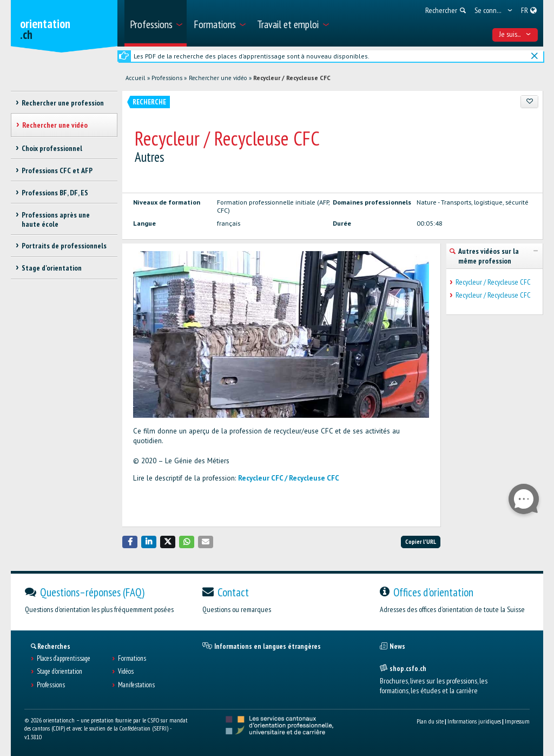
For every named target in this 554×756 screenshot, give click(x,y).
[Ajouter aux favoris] (529, 102)
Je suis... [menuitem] (515, 34)
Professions (167, 78)
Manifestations (136, 685)
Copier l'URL (421, 541)
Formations (132, 659)
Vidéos (126, 672)
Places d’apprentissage (64, 659)
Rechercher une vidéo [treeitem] (55, 125)
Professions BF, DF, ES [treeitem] (55, 193)
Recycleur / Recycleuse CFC (292, 78)
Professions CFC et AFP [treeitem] (57, 170)
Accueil (135, 78)
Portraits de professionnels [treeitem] (64, 246)
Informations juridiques (474, 721)
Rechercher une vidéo (218, 78)
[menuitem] (156, 23)
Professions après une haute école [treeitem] (56, 219)
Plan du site (430, 721)
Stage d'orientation (60, 672)
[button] (130, 542)
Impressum (517, 721)
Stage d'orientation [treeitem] (52, 268)
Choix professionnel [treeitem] (52, 148)
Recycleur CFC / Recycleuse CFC (289, 478)
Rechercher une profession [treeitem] (63, 103)
